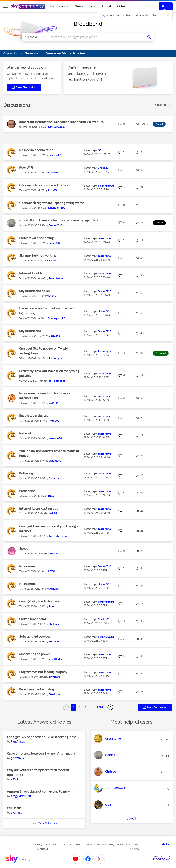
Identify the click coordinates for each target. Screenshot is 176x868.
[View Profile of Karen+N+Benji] (58, 536)
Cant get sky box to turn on (39, 601)
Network (26, 433)
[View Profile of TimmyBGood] (106, 186)
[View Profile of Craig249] (53, 589)
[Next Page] (110, 707)
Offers (122, 6)
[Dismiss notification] (168, 15)
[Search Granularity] (35, 37)
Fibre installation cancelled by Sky (44, 185)
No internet (28, 566)
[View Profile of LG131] (51, 571)
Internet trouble (31, 273)
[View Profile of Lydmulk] (16, 812)
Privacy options (43, 845)
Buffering (26, 473)
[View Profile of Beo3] (51, 496)
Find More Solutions (44, 823)
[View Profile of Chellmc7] (54, 624)
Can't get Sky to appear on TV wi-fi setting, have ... (43, 737)
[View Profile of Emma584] (55, 243)
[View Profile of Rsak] (52, 606)
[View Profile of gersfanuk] (17, 758)
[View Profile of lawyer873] (55, 677)
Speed (24, 548)
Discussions (59, 6)
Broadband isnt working (37, 689)
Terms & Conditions (63, 845)
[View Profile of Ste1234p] (54, 336)
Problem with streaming (36, 238)
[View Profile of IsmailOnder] (55, 659)
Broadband (88, 24)
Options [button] (160, 105)
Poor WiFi (26, 168)
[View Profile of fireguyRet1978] (21, 796)
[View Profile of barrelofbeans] (57, 381)
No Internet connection (36, 150)
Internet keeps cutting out (38, 508)
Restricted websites (34, 416)
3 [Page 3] (85, 707)
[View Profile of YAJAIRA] (54, 403)
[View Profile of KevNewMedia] (56, 127)
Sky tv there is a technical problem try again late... (65, 220)
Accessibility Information (114, 845)
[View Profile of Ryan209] (54, 421)
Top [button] (168, 844)
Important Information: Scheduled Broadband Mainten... (60, 122)
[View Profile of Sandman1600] (57, 208)
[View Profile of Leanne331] (55, 155)
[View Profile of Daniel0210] (56, 225)
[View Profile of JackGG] (53, 514)
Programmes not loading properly (43, 672)
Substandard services (35, 637)
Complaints (135, 845)
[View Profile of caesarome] (104, 238)
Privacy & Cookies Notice (87, 845)
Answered (161, 353)
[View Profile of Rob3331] (54, 642)
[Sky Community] (28, 6)
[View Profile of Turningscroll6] (57, 318)
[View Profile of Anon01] (53, 296)
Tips (92, 6)
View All (132, 818)
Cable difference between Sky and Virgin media (41, 753)
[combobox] (96, 37)
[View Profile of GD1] (100, 150)
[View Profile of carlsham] (54, 554)
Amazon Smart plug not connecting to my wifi (40, 791)
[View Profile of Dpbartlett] (55, 478)
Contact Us (43, 849)
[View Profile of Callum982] (55, 461)
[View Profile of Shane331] (54, 173)
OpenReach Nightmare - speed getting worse (52, 203)
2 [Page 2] (79, 707)
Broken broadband (33, 619)
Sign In (166, 6)
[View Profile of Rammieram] (56, 278)
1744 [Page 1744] (100, 707)
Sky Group (136, 849)
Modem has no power (35, 654)
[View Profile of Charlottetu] (56, 694)
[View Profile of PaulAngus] (55, 358)
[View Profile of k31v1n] (15, 779)
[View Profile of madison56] (55, 438)
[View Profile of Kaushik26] (53, 261)
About (106, 6)
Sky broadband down (35, 291)
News (79, 6)
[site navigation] (5, 6)
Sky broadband (30, 331)
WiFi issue (14, 808)
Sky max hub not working (38, 256)
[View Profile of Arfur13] (52, 190)
